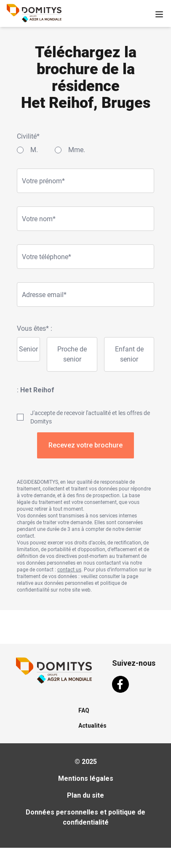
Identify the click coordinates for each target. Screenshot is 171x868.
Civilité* (28, 136)
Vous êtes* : (35, 328)
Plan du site (85, 795)
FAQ (84, 710)
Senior (28, 349)
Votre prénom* (43, 181)
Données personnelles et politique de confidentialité (85, 817)
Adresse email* (44, 295)
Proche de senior (72, 354)
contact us (69, 570)
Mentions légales (86, 778)
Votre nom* (39, 219)
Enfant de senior (129, 354)
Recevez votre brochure (85, 445)
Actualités (92, 726)
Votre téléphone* (47, 257)
